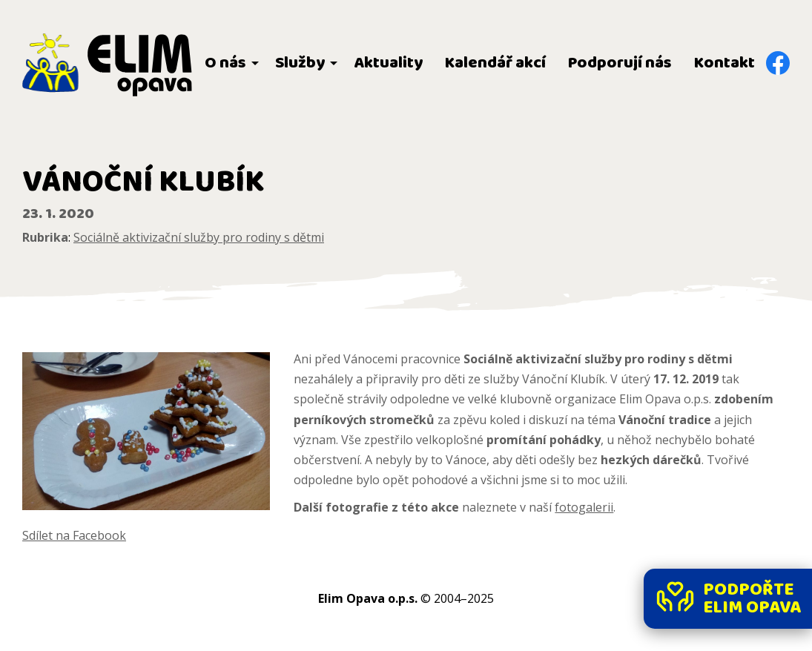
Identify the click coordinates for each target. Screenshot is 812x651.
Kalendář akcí (495, 63)
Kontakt (724, 63)
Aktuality (388, 63)
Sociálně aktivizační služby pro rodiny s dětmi (199, 237)
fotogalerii (584, 507)
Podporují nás (620, 63)
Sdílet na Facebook (74, 535)
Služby (300, 63)
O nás (225, 63)
